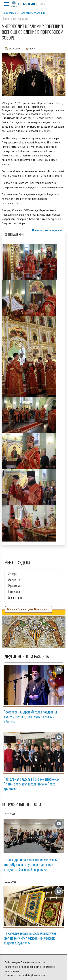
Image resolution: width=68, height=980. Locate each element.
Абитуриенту (14, 580)
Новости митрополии (32, 13)
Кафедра (12, 574)
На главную (9, 13)
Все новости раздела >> (47, 230)
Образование (14, 586)
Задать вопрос (15, 598)
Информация (14, 592)
